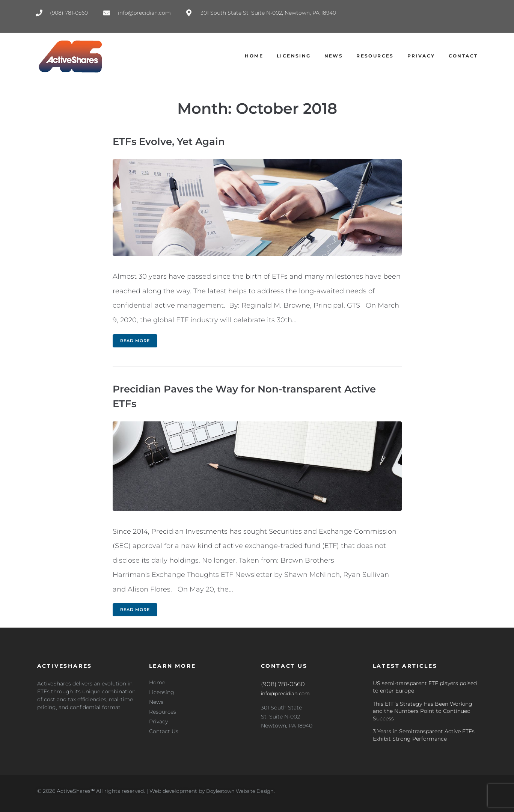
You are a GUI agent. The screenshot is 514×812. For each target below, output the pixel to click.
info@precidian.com (287, 693)
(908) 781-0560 (283, 684)
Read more (135, 341)
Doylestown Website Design (243, 791)
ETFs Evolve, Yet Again (173, 141)
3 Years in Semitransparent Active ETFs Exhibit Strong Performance (424, 735)
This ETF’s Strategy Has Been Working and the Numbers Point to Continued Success (423, 711)
